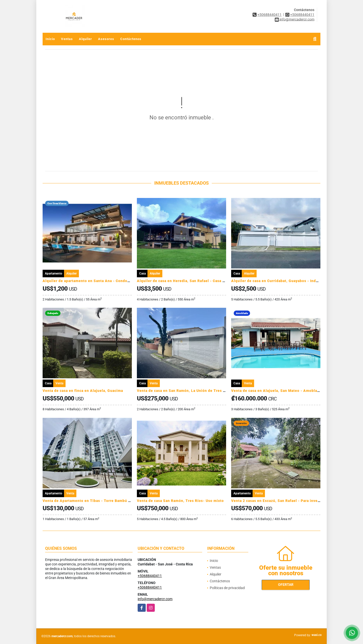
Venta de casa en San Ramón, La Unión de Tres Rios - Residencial (196, 391)
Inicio (50, 39)
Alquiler (85, 39)
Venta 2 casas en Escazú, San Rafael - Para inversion (279, 501)
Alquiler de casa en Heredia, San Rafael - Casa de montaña (190, 281)
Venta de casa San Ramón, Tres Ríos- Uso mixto (180, 501)
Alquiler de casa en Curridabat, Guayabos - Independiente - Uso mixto (295, 281)
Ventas (67, 39)
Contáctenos (131, 39)
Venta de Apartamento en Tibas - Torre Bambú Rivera (91, 501)
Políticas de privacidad (227, 588)
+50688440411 (269, 15)
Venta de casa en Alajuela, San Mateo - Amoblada (276, 391)
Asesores (106, 39)
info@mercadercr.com (155, 599)
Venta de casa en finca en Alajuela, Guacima (83, 391)
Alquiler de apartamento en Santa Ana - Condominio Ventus (97, 281)
